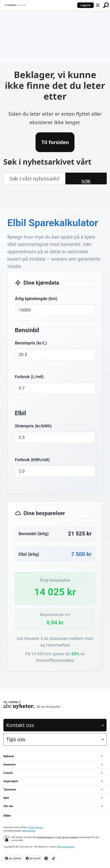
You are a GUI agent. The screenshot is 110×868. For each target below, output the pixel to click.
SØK (86, 181)
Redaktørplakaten (46, 837)
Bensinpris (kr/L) (31, 343)
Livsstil (8, 773)
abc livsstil (35, 858)
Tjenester (10, 789)
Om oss (8, 806)
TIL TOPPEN (11, 702)
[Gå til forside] (15, 5)
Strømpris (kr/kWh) (33, 426)
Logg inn (85, 5)
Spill (6, 798)
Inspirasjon (11, 781)
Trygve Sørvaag (36, 827)
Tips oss (16, 739)
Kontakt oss (20, 725)
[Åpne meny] (98, 5)
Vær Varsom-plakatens (68, 837)
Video (7, 815)
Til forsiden (55, 142)
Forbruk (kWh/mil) (32, 460)
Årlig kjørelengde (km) (36, 299)
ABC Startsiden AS (66, 847)
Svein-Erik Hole (29, 831)
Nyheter (9, 756)
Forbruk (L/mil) (29, 377)
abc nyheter (15, 858)
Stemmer (10, 764)
